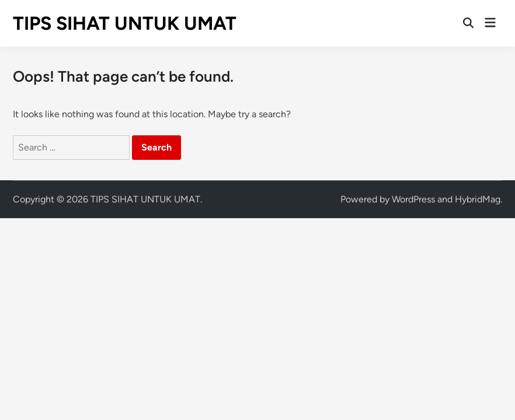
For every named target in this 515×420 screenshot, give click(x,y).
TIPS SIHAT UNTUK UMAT (125, 23)
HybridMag (478, 199)
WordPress (413, 199)
